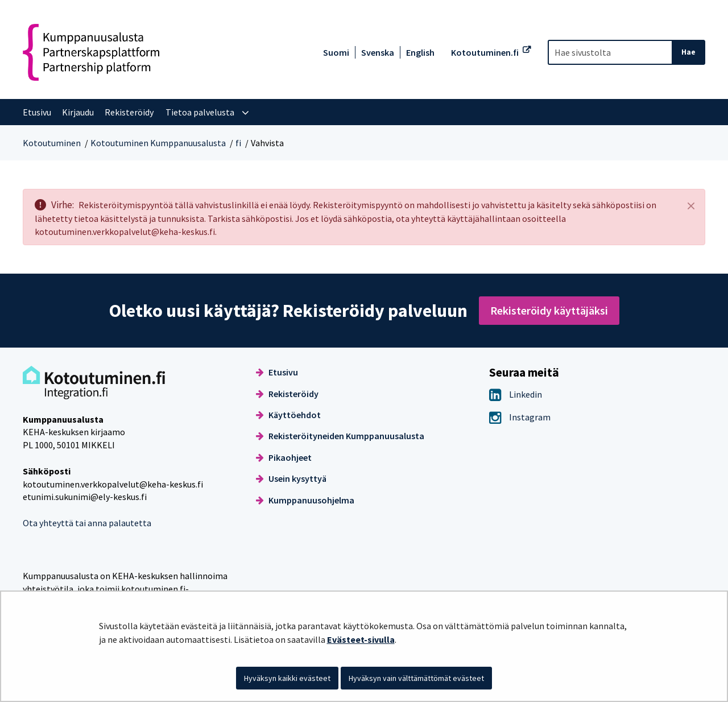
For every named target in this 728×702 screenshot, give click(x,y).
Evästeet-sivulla (361, 639)
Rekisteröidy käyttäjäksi (549, 310)
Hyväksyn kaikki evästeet (287, 678)
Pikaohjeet (284, 457)
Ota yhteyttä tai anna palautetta (87, 523)
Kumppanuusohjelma (305, 500)
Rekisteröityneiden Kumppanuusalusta (340, 436)
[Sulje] (691, 205)
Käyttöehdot (288, 415)
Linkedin (516, 394)
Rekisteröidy (287, 394)
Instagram (520, 417)
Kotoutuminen (52, 143)
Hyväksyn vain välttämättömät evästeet (416, 678)
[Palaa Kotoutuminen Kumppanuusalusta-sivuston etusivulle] (91, 52)
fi (238, 143)
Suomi (336, 52)
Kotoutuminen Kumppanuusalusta (158, 143)
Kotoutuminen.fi (485, 52)
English (420, 52)
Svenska (378, 52)
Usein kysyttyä (291, 478)
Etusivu (277, 372)
